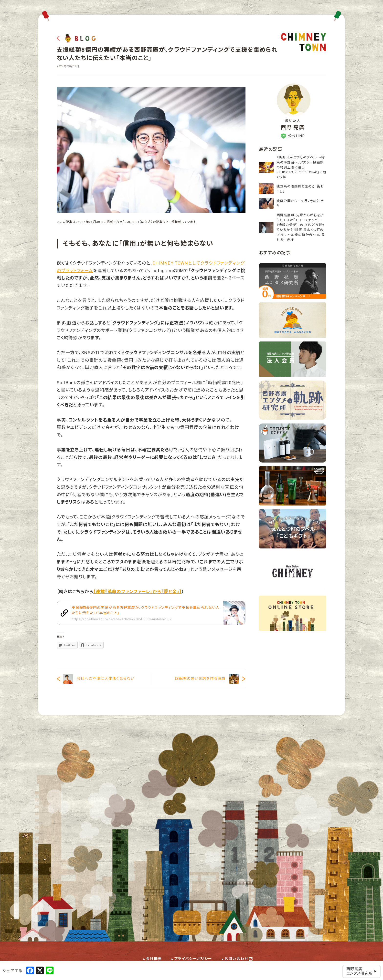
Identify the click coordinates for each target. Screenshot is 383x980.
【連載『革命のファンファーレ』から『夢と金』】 (138, 592)
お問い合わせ (236, 959)
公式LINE (293, 136)
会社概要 (154, 959)
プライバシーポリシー (193, 959)
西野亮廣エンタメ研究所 (362, 971)
